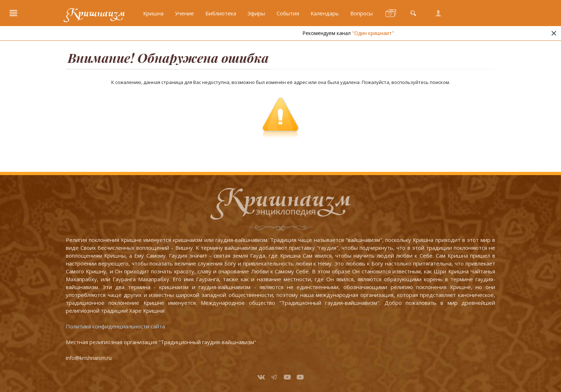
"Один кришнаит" (381, 33)
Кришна (153, 13)
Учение (184, 13)
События (288, 13)
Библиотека (221, 13)
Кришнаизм (96, 13)
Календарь (325, 13)
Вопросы (362, 13)
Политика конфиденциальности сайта (115, 326)
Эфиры (256, 13)
